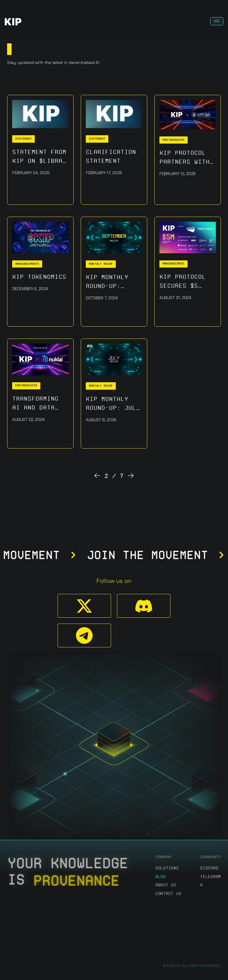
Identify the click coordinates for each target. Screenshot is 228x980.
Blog (160, 877)
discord (209, 868)
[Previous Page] (97, 476)
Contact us (168, 894)
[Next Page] (131, 476)
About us (166, 885)
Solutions (167, 868)
